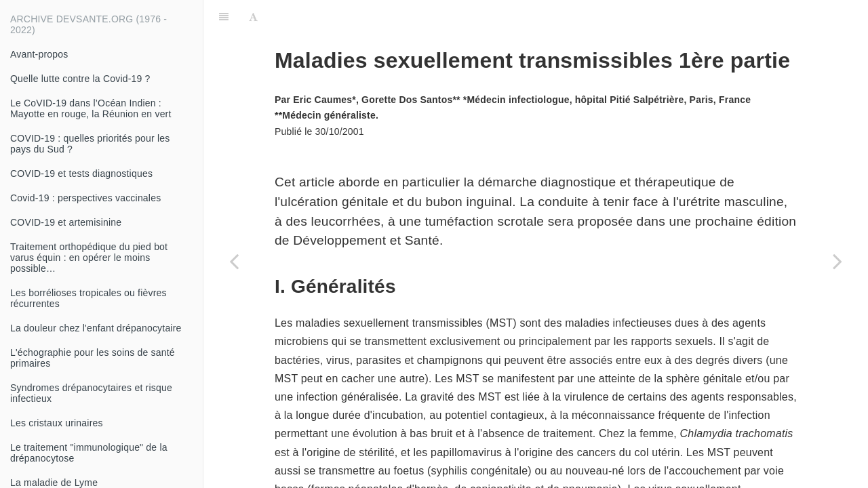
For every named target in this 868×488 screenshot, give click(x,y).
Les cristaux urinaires (57, 423)
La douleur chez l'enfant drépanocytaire (96, 328)
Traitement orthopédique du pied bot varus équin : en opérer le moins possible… (89, 258)
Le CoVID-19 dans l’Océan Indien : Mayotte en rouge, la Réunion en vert (91, 108)
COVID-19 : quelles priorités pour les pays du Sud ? (90, 144)
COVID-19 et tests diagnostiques (81, 174)
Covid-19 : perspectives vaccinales (85, 198)
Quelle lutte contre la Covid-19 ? (80, 79)
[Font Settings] (253, 17)
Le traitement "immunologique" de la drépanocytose (89, 453)
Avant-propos (39, 54)
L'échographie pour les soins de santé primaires (93, 358)
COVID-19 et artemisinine (66, 222)
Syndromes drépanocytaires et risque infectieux (91, 393)
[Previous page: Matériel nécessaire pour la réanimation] (234, 261)
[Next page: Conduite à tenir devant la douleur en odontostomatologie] (837, 261)
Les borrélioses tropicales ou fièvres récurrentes (88, 298)
